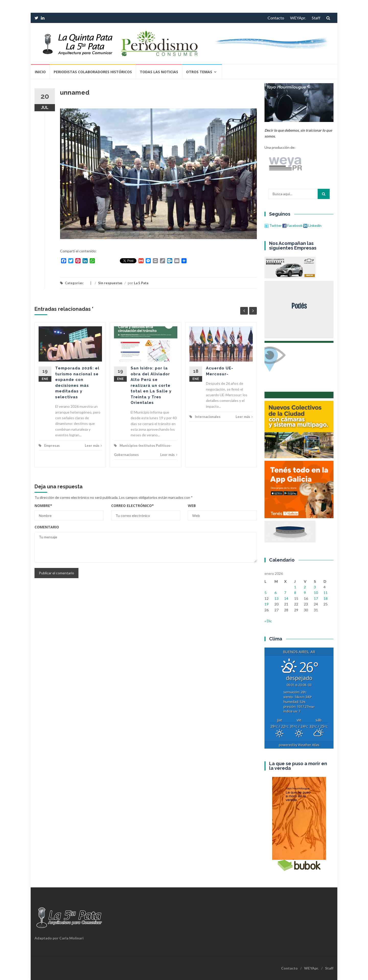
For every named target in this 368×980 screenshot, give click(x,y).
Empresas (52, 445)
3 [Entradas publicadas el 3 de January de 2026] (315, 587)
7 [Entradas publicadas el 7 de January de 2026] (285, 593)
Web (192, 506)
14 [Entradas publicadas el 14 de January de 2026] (286, 598)
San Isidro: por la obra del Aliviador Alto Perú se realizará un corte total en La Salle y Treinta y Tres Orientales (151, 385)
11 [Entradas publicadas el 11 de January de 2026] (326, 593)
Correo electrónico (133, 506)
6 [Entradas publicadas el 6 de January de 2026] (275, 593)
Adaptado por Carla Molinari (59, 938)
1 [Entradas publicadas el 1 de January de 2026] (295, 587)
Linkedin (312, 225)
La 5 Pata (141, 283)
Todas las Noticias (159, 72)
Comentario (47, 527)
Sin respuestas (110, 283)
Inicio (40, 72)
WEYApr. (298, 18)
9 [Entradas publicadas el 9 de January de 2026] (305, 593)
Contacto (276, 18)
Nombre (43, 506)
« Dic (268, 621)
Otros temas (199, 72)
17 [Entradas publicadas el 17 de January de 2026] (316, 598)
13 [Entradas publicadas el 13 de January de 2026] (277, 598)
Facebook (292, 225)
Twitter (273, 225)
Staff (316, 18)
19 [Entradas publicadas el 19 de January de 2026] (267, 604)
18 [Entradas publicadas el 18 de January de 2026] (326, 598)
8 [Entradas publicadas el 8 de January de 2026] (295, 593)
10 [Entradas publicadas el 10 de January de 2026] (316, 593)
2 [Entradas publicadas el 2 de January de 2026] (305, 587)
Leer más (93, 445)
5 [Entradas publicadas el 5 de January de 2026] (266, 593)
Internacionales (208, 417)
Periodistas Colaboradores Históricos (93, 72)
